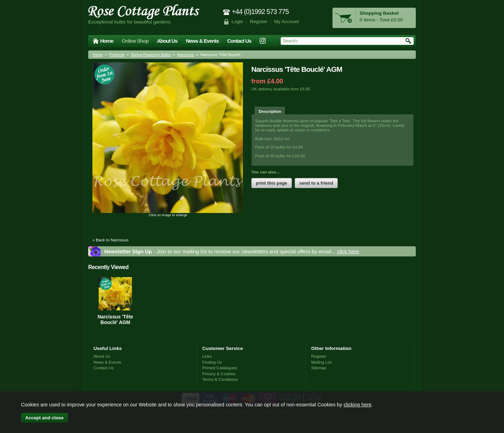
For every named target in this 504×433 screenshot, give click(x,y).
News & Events (202, 41)
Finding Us (212, 362)
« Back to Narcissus (110, 240)
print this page (272, 183)
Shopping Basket (379, 13)
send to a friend (316, 183)
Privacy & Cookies (219, 374)
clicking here (358, 405)
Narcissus (186, 55)
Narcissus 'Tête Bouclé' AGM (115, 319)
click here (348, 251)
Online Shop (135, 41)
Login (237, 22)
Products (117, 55)
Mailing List (321, 362)
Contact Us (239, 41)
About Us (167, 41)
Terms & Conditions (220, 379)
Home (107, 41)
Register (259, 22)
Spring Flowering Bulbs (151, 55)
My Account (286, 22)
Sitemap (319, 368)
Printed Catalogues (220, 368)
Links (207, 356)
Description (270, 111)
